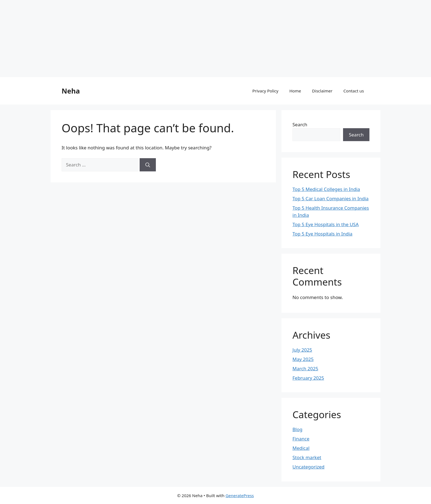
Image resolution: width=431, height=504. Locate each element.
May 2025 (303, 359)
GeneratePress (240, 495)
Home (295, 91)
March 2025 (305, 369)
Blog (297, 429)
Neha (71, 91)
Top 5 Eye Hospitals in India (322, 234)
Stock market (307, 457)
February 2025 (308, 378)
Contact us (354, 91)
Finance (301, 439)
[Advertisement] (165, 39)
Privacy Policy (265, 91)
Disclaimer (322, 91)
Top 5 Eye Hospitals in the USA (326, 224)
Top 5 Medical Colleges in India (326, 189)
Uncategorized (309, 467)
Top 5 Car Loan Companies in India (331, 198)
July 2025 (302, 350)
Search (300, 124)
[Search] (148, 165)
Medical (301, 448)
